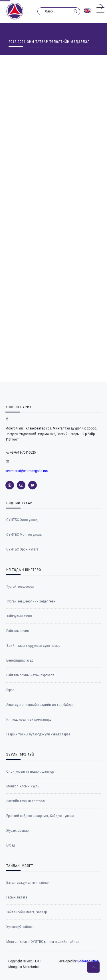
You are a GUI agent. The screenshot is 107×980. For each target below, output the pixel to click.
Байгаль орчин (18, 631)
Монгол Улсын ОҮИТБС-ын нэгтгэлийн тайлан (43, 942)
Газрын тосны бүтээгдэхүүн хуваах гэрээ (38, 734)
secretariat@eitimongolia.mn (27, 471)
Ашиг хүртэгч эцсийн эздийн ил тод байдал (40, 705)
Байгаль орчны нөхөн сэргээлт (30, 675)
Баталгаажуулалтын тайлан (28, 882)
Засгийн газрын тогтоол (26, 801)
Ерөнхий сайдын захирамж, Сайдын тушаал (40, 816)
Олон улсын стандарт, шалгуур (30, 771)
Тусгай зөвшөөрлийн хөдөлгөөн (31, 601)
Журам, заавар (17, 830)
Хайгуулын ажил (19, 616)
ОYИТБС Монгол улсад (24, 534)
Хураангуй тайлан (20, 927)
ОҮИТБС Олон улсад (22, 520)
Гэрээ (10, 690)
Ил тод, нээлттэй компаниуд (29, 719)
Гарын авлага (17, 897)
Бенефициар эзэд (20, 660)
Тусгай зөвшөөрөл (20, 586)
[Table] (54, 218)
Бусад (11, 845)
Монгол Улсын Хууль (23, 786)
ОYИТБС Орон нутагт (22, 549)
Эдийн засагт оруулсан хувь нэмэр (33, 646)
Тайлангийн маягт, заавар (27, 912)
